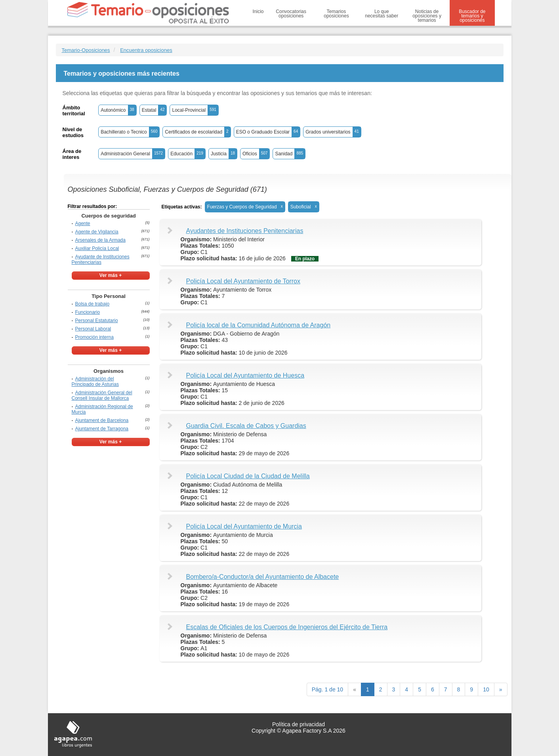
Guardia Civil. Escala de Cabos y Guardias (246, 426)
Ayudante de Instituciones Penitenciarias (101, 260)
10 (486, 689)
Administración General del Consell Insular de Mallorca (102, 395)
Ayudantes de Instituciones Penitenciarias (245, 231)
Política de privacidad (299, 724)
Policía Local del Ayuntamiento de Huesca (245, 375)
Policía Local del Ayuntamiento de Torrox (243, 281)
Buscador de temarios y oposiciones (472, 16)
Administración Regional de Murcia (102, 409)
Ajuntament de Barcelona (102, 420)
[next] (501, 689)
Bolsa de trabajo (93, 304)
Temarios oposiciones (336, 14)
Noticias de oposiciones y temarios (427, 16)
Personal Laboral (93, 329)
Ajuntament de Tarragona (102, 429)
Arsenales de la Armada (100, 240)
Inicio (258, 11)
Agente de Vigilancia (97, 232)
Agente (83, 223)
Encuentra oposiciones (146, 50)
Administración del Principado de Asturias (95, 382)
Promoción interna (94, 337)
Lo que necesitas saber (382, 14)
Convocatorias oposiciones (291, 14)
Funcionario (88, 312)
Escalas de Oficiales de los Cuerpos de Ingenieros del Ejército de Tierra (287, 627)
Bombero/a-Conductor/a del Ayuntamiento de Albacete (263, 577)
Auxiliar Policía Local (97, 248)
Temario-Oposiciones (86, 50)
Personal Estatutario (97, 321)
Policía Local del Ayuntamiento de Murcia (244, 526)
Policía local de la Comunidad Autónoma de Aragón (259, 325)
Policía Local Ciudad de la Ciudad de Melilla (248, 476)
